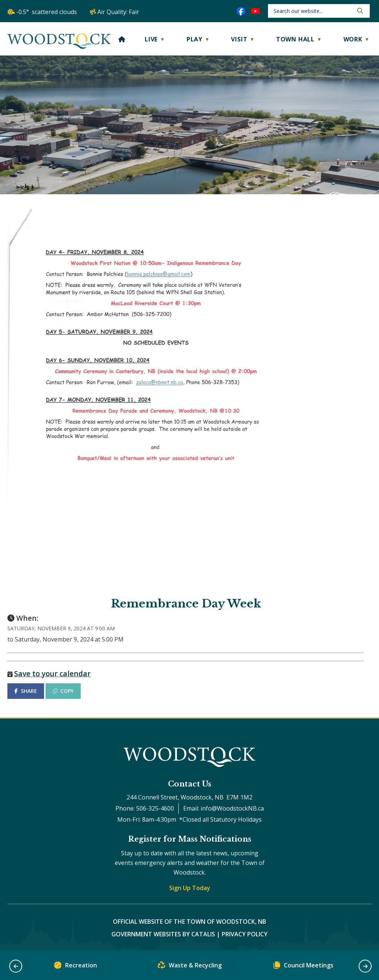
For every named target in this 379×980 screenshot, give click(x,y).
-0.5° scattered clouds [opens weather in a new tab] (47, 12)
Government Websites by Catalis (163, 934)
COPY (63, 691)
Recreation (76, 967)
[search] (313, 11)
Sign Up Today (190, 888)
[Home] (122, 39)
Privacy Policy (245, 934)
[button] (359, 11)
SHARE (26, 691)
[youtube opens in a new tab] (255, 11)
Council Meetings (303, 967)
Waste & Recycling (190, 967)
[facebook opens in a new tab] (241, 11)
